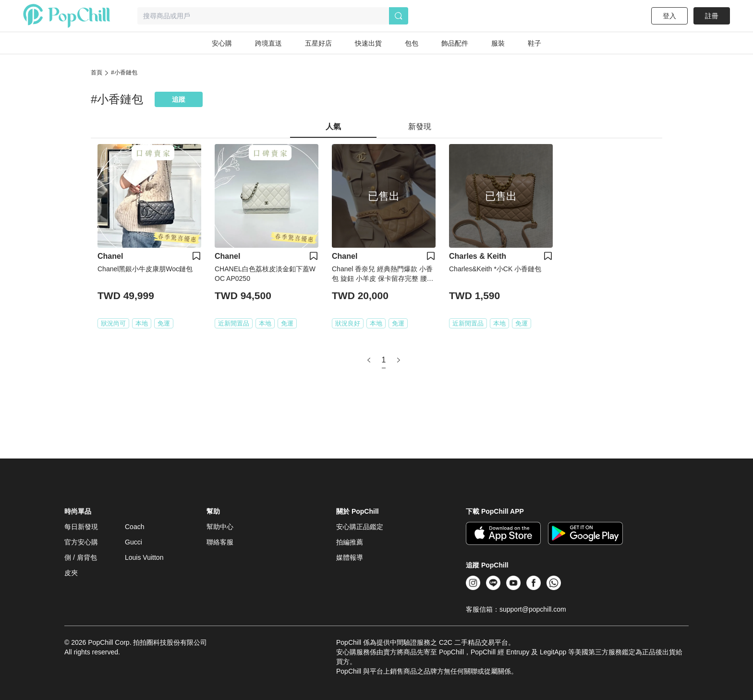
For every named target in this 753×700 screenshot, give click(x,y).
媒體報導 (350, 557)
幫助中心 (220, 527)
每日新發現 (81, 527)
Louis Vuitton (144, 557)
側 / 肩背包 (81, 557)
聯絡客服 (220, 542)
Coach (134, 527)
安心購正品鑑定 (360, 527)
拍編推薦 (350, 542)
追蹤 (179, 99)
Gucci (134, 542)
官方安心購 (81, 542)
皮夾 (71, 573)
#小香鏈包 (124, 72)
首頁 (97, 72)
